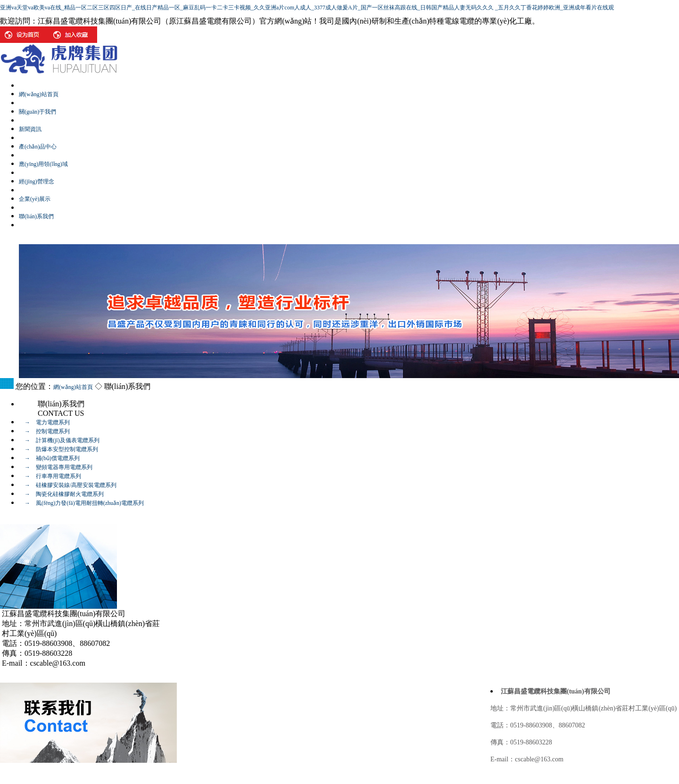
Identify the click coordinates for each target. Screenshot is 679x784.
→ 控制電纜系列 (44, 431)
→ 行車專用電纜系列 (50, 476)
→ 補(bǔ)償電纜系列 (49, 458)
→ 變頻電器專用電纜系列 (56, 467)
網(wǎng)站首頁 (73, 387)
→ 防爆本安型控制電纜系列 (58, 449)
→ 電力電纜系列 (44, 422)
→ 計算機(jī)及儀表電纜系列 (59, 440)
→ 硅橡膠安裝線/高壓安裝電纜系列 (68, 485)
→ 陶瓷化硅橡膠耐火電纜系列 (61, 494)
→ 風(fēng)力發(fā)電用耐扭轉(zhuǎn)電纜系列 (81, 503)
